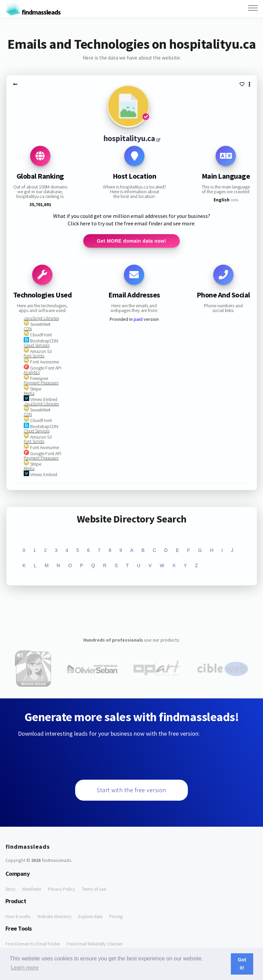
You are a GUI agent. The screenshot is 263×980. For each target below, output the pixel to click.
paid (138, 319)
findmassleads (33, 12)
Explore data (90, 916)
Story (10, 889)
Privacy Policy (61, 889)
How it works (18, 916)
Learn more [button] (25, 968)
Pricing (116, 916)
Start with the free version (131, 790)
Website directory (54, 916)
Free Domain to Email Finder (33, 944)
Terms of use (94, 889)
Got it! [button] (242, 964)
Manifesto (32, 889)
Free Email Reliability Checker (95, 944)
